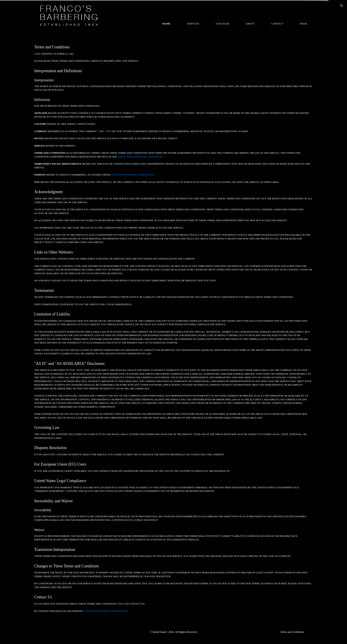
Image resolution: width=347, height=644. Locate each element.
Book (304, 24)
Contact (277, 24)
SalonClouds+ (160, 632)
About (250, 24)
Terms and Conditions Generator (140, 157)
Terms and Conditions (292, 632)
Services (193, 24)
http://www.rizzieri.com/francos (132, 175)
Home (167, 24)
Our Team (222, 24)
